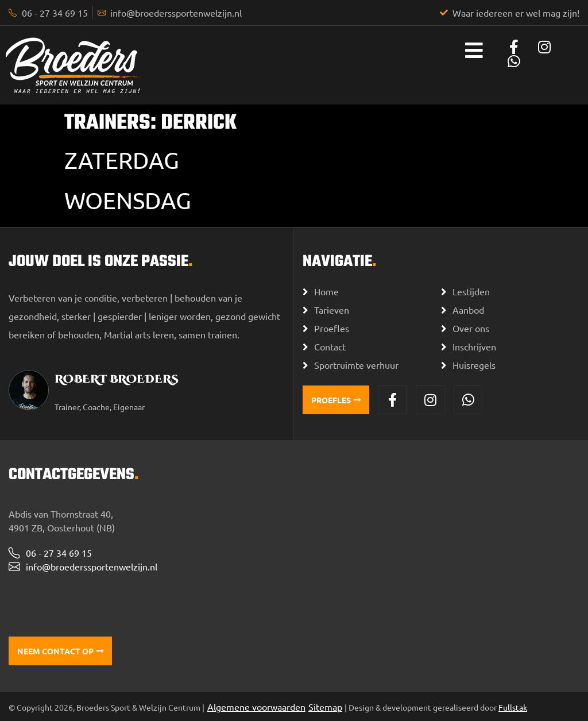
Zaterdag (122, 160)
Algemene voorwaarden (256, 707)
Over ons (471, 328)
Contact (330, 346)
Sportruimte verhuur (356, 365)
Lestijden (471, 291)
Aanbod (468, 310)
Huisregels (474, 365)
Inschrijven (474, 346)
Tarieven (332, 310)
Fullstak (513, 707)
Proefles (332, 328)
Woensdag (128, 200)
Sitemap (325, 707)
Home (326, 291)
